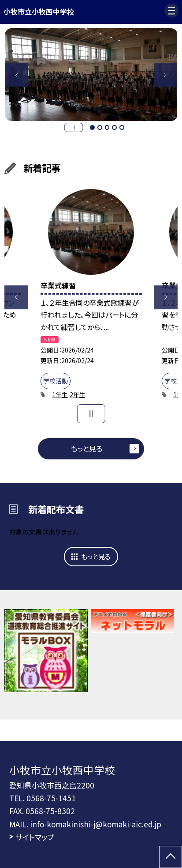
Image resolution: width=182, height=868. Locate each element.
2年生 (78, 394)
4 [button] (114, 127)
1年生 (60, 394)
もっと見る (86, 448)
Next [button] (166, 75)
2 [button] (100, 127)
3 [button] (107, 127)
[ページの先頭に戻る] (171, 857)
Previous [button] (17, 75)
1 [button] (92, 127)
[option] (91, 74)
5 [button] (122, 127)
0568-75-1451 (51, 798)
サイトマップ (35, 837)
